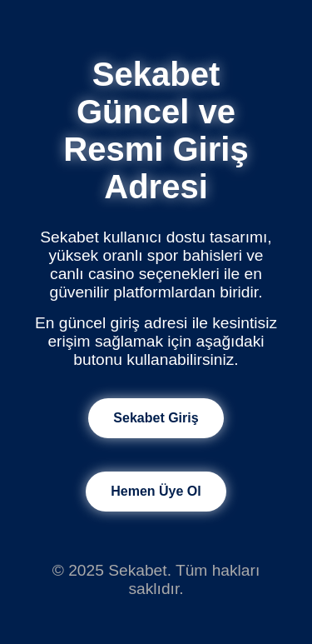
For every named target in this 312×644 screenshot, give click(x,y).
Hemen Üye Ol (156, 491)
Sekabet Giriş (156, 418)
